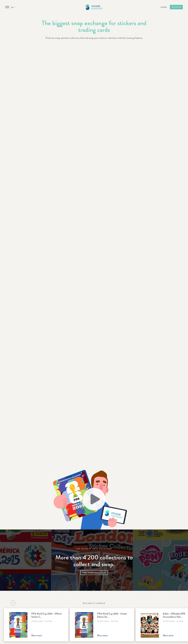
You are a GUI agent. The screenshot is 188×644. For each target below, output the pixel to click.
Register (176, 7)
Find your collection (94, 573)
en (13, 7)
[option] (36, 625)
